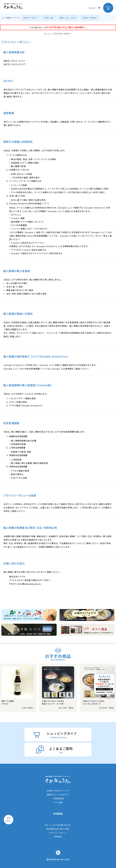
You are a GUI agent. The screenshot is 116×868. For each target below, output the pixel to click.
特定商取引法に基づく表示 (58, 829)
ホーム (47, 34)
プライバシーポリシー (58, 833)
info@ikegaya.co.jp (29, 584)
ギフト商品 (58, 803)
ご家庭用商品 (58, 799)
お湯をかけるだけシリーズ (58, 791)
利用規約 (58, 837)
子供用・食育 (48, 18)
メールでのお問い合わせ (60, 825)
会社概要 (58, 814)
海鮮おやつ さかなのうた (58, 795)
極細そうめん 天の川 (68, 18)
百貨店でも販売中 (90, 18)
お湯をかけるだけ (30, 18)
